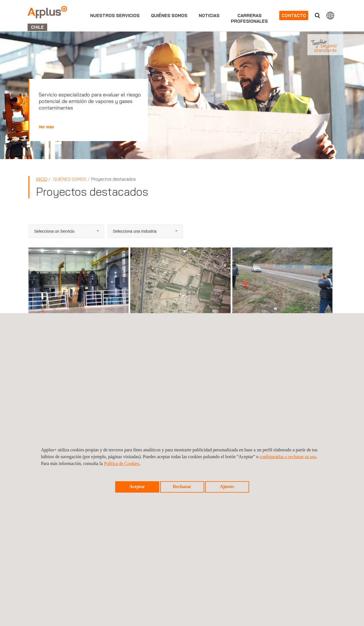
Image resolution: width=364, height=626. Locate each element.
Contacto (294, 16)
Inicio (42, 179)
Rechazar (182, 486)
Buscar (317, 16)
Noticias (209, 16)
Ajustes (227, 486)
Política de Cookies (121, 463)
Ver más (46, 127)
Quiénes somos (169, 16)
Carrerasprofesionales (249, 18)
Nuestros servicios (115, 16)
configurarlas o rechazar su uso (288, 457)
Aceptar (137, 486)
